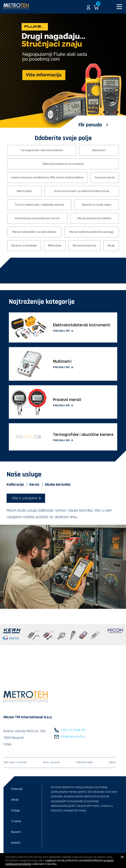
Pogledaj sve (63, 331)
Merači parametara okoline (94, 218)
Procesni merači (105, 178)
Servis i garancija (51, 762)
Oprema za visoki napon (97, 205)
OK (122, 857)
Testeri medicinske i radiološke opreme (39, 205)
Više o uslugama (25, 498)
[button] (89, 7)
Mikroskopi (55, 246)
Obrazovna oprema (84, 246)
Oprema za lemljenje (24, 246)
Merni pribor (25, 191)
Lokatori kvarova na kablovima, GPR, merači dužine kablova (47, 178)
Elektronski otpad (84, 762)
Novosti (16, 832)
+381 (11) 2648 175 (73, 730)
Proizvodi (17, 789)
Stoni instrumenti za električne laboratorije (82, 191)
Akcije (111, 246)
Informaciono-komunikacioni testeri (37, 218)
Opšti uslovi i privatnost (15, 762)
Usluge (16, 810)
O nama (16, 821)
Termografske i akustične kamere (42, 150)
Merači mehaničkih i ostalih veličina (34, 232)
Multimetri (99, 150)
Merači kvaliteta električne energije (92, 232)
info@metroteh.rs (73, 737)
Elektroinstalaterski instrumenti (63, 164)
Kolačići (112, 762)
